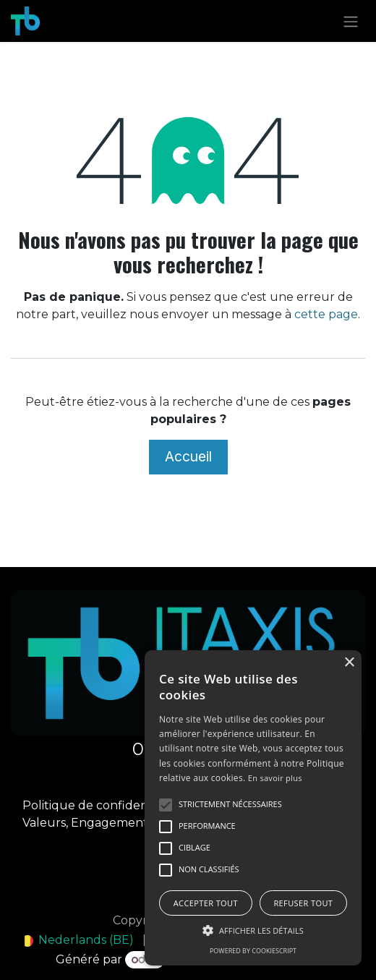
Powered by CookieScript (253, 951)
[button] (253, 930)
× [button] (349, 663)
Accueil (188, 456)
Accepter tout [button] (206, 903)
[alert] (253, 808)
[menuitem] (78, 940)
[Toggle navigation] (351, 21)
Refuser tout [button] (303, 903)
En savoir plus (275, 778)
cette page (326, 314)
